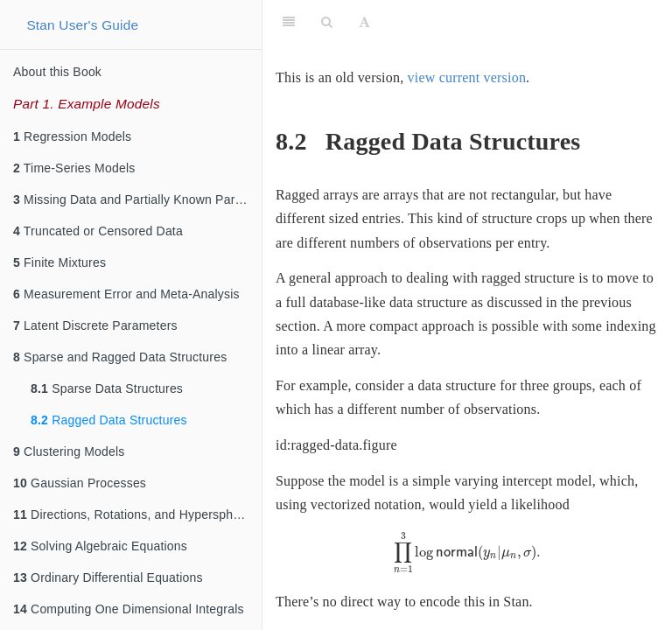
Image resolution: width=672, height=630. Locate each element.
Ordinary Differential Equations (108, 577)
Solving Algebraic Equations (100, 546)
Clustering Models (69, 451)
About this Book (57, 72)
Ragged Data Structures (109, 420)
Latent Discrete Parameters (95, 325)
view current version (467, 77)
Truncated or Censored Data (98, 231)
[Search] (327, 22)
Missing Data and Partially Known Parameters (137, 199)
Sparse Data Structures (107, 388)
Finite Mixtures (59, 262)
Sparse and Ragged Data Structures (120, 357)
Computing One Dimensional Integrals (129, 609)
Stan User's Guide (82, 25)
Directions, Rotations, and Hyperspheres (135, 514)
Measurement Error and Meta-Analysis (126, 294)
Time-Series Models (74, 168)
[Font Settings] (364, 22)
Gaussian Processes (80, 483)
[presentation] (468, 553)
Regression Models (72, 136)
